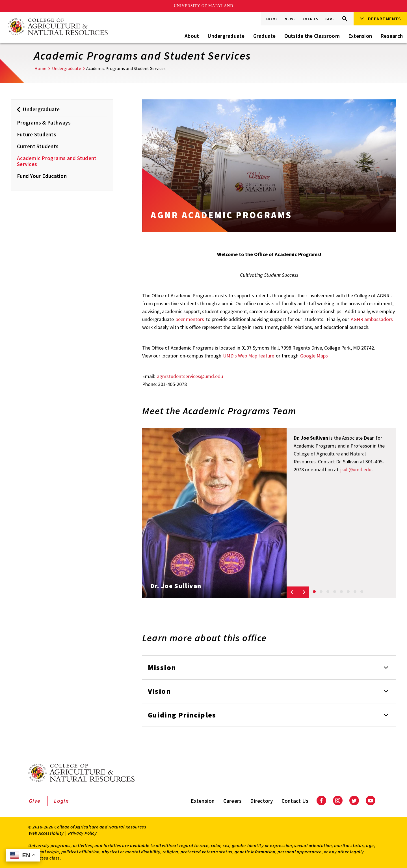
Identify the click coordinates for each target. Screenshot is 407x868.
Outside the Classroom (312, 36)
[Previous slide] (292, 592)
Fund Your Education (42, 176)
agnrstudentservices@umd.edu (190, 376)
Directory (261, 801)
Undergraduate (226, 36)
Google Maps (314, 356)
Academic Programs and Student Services (57, 161)
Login (61, 801)
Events (311, 19)
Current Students (38, 146)
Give (330, 19)
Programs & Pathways (44, 123)
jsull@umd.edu (356, 469)
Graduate (265, 36)
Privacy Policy (82, 833)
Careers (233, 801)
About (192, 36)
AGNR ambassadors (372, 319)
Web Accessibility (46, 833)
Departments (385, 19)
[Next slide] (304, 592)
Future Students (37, 134)
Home (272, 19)
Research (392, 36)
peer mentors (190, 319)
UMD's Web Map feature (249, 356)
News (290, 19)
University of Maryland (204, 6)
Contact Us (295, 801)
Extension (360, 36)
